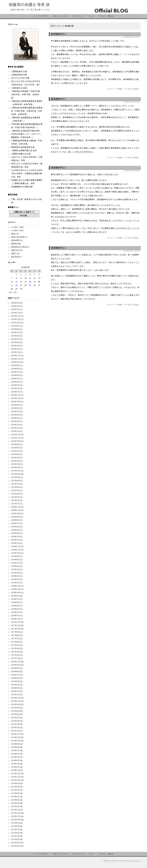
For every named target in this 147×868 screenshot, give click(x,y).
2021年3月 (15, 497)
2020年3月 (15, 537)
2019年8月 (15, 560)
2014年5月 (15, 757)
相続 (13, 234)
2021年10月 (16, 474)
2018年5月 (15, 606)
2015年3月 (15, 724)
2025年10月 (16, 323)
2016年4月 (15, 685)
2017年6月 (15, 642)
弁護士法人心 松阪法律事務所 (24, 157)
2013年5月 (15, 797)
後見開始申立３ (59, 99)
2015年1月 (15, 731)
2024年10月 (16, 362)
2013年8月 (15, 787)
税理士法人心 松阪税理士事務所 (25, 164)
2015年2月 (15, 727)
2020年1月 (15, 543)
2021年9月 (15, 477)
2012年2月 (15, 846)
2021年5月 (15, 491)
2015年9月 (15, 708)
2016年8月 (15, 672)
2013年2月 (15, 806)
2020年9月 (15, 517)
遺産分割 (15, 250)
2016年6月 (15, 678)
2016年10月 (16, 665)
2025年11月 (16, 319)
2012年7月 (15, 830)
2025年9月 (15, 326)
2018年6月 (15, 602)
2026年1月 (15, 313)
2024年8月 (15, 369)
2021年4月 (15, 494)
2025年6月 (15, 336)
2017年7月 (15, 639)
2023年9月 (15, 405)
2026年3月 (15, 306)
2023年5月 (15, 418)
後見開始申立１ (59, 248)
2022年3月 (15, 464)
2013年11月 (16, 777)
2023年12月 (16, 395)
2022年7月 (15, 451)
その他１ (15, 227)
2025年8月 (15, 329)
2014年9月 (15, 744)
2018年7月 (15, 599)
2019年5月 (15, 570)
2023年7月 (15, 412)
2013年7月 (15, 790)
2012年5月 (15, 836)
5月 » (16, 292)
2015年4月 (15, 721)
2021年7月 (15, 484)
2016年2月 (15, 691)
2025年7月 (15, 333)
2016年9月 (15, 668)
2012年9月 (15, 823)
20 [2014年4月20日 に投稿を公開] (39, 282)
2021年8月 (15, 481)
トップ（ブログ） (41, 16)
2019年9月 (15, 556)
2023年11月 (16, 398)
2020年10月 (16, 514)
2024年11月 (16, 359)
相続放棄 (15, 240)
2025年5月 (15, 339)
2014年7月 (15, 751)
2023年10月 (16, 402)
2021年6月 (15, 487)
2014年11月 (16, 737)
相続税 (14, 244)
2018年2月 (15, 616)
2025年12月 (16, 316)
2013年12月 (16, 774)
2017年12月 (16, 622)
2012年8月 (15, 826)
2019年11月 (16, 550)
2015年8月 (15, 711)
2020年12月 (16, 507)
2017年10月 (16, 629)
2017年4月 (15, 648)
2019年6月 (15, 566)
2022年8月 (15, 448)
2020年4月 (15, 533)
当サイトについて (61, 16)
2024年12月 (16, 356)
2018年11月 (16, 589)
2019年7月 (15, 563)
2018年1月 (15, 619)
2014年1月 (15, 770)
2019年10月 (16, 553)
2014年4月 (15, 760)
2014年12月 (16, 734)
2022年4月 (15, 461)
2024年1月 (15, 392)
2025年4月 (15, 342)
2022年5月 (15, 458)
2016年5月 (15, 681)
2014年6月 (15, 754)
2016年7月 (15, 675)
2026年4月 (15, 303)
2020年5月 (15, 530)
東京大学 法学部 (18, 78)
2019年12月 (16, 546)
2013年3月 (15, 803)
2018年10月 (16, 593)
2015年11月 (16, 701)
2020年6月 (15, 527)
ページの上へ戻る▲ (131, 89)
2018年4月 (15, 609)
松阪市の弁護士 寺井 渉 (29, 5)
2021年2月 (15, 500)
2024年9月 (15, 365)
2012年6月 (15, 833)
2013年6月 (15, 793)
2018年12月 (16, 586)
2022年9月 (15, 444)
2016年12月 (16, 662)
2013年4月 (15, 800)
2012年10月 (16, 820)
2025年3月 (15, 346)
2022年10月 (16, 441)
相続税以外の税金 (19, 247)
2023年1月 (15, 431)
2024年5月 (15, 379)
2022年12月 (16, 435)
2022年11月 (16, 438)
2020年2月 (15, 540)
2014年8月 (15, 747)
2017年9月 (15, 632)
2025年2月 (15, 349)
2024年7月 (15, 372)
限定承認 (15, 257)
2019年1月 (15, 583)
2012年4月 (15, 839)
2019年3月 (15, 576)
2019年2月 (15, 579)
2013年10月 (16, 780)
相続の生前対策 (18, 237)
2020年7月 (15, 523)
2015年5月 (15, 718)
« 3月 (10, 292)
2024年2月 (15, 388)
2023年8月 (15, 408)
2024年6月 (15, 375)
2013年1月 (15, 810)
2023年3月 (15, 425)
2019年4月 (15, 573)
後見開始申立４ (59, 34)
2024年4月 (15, 382)
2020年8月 (15, 520)
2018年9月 (15, 596)
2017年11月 (16, 625)
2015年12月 (16, 698)
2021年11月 (16, 471)
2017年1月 (15, 658)
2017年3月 (15, 652)
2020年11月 (16, 510)
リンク (91, 16)
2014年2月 (15, 767)
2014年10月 (16, 741)
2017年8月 (15, 635)
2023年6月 (15, 415)
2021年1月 (15, 504)
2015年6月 (15, 714)
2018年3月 (15, 612)
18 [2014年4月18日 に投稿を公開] (30, 282)
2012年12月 (16, 813)
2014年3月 (15, 764)
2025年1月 (15, 352)
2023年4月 (15, 421)
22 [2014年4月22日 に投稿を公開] (16, 285)
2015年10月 (16, 704)
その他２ (119, 89)
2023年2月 (15, 428)
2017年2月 (15, 655)
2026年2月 (15, 309)
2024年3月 (15, 385)
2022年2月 (15, 467)
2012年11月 (16, 816)
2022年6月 (15, 454)
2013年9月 (15, 783)
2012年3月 (15, 843)
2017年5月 (15, 645)
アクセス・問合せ (106, 16)
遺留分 (14, 254)
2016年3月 (15, 688)
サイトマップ (78, 16)
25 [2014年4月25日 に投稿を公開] (30, 285)
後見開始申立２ (59, 168)
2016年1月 (15, 695)
